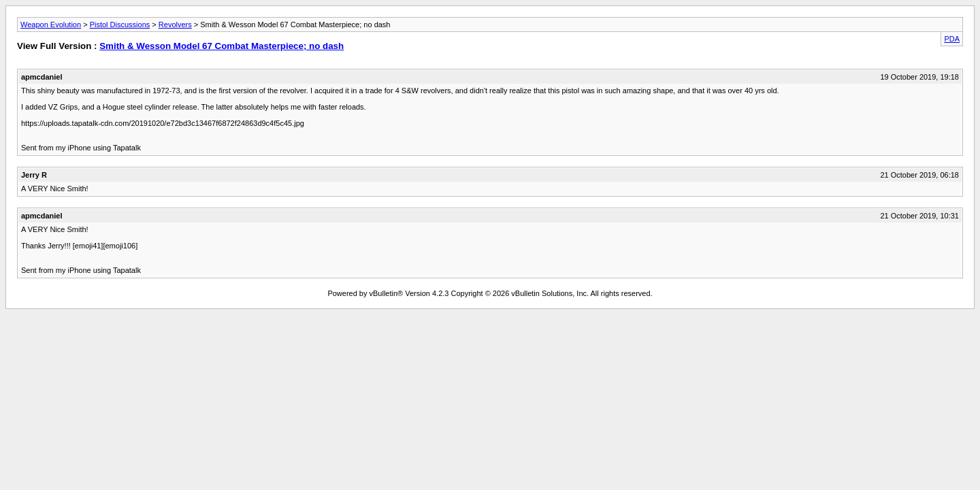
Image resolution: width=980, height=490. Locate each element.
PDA (952, 39)
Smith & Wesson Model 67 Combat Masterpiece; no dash (222, 46)
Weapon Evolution (51, 24)
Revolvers (175, 24)
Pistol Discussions (120, 24)
